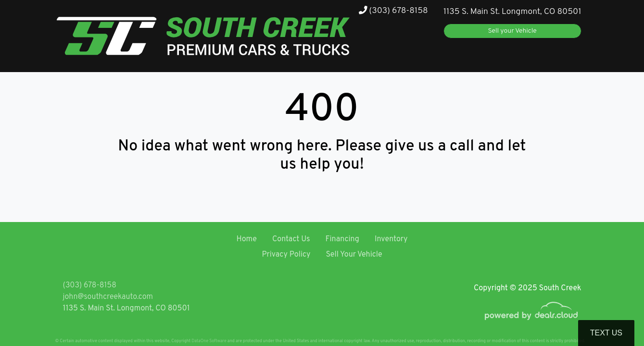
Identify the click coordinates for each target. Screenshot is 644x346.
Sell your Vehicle (512, 31)
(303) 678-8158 (393, 11)
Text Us (606, 333)
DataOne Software (209, 341)
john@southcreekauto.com (108, 297)
